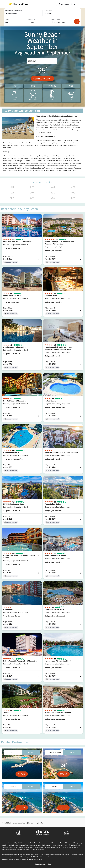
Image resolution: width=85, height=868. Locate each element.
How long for (32, 19)
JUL (53, 193)
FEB (32, 187)
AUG (73, 193)
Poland (49, 864)
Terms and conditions (19, 823)
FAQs (41, 823)
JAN (12, 187)
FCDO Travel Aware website (41, 857)
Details (22, 774)
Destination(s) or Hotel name (13, 10)
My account (64, 4)
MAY (12, 193)
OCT (32, 198)
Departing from (48, 10)
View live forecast (42, 79)
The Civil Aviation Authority (35, 850)
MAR (53, 187)
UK (45, 864)
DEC (73, 198)
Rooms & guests (56, 19)
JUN (32, 193)
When (7, 19)
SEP (12, 198)
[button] (42, 61)
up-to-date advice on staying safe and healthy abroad (53, 855)
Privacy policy (33, 823)
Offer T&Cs (6, 823)
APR (73, 187)
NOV (53, 198)
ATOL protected (11, 262)
